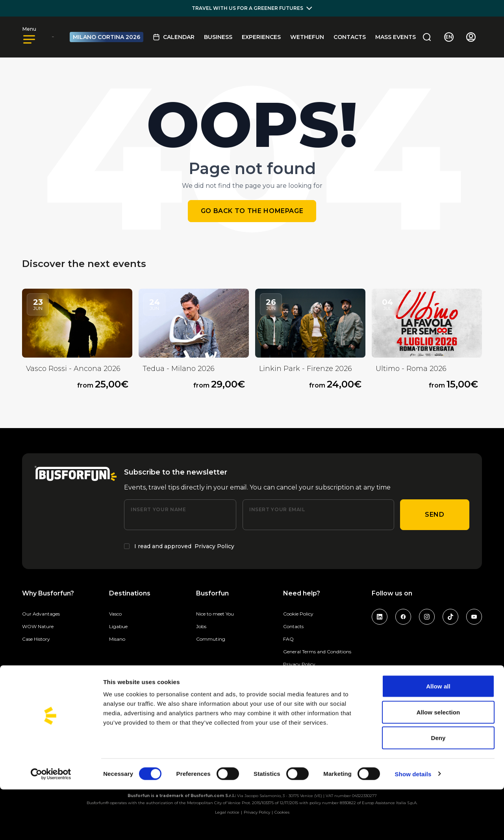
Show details (413, 824)
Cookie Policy (298, 614)
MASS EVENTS (396, 37)
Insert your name (158, 509)
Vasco (115, 614)
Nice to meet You (215, 614)
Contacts (350, 37)
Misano (117, 639)
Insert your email (277, 509)
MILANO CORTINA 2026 (107, 37)
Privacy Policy (214, 546)
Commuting (211, 639)
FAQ (288, 639)
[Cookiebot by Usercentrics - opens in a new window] (51, 825)
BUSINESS (218, 37)
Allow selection (438, 763)
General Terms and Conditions (317, 652)
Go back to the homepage (252, 211)
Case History (36, 639)
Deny (438, 788)
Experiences (261, 37)
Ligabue (118, 626)
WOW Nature (38, 626)
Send (435, 515)
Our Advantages (41, 614)
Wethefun (307, 37)
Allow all (438, 737)
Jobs (201, 626)
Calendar (174, 37)
